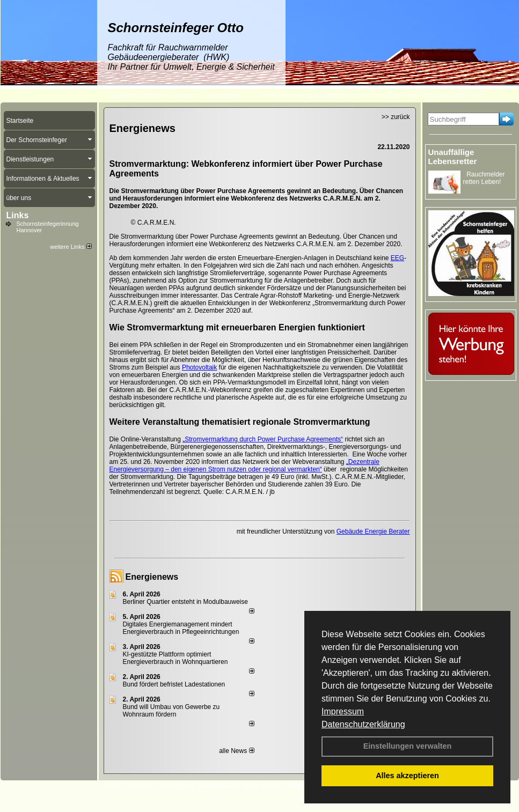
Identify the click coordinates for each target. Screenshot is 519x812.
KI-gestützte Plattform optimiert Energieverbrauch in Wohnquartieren (176, 658)
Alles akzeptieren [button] (407, 776)
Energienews (152, 577)
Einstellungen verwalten (408, 746)
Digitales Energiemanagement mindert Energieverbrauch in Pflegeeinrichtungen (181, 628)
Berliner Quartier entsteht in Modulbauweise (185, 602)
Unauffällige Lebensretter (453, 157)
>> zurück (396, 117)
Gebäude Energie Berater (373, 532)
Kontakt (139, 786)
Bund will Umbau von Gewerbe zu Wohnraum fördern (171, 711)
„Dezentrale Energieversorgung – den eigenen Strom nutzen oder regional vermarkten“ (244, 466)
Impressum (343, 711)
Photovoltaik (199, 367)
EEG (397, 258)
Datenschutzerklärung (363, 724)
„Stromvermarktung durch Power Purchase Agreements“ (263, 439)
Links (18, 215)
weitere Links (71, 247)
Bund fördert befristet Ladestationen (174, 684)
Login (112, 786)
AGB (275, 786)
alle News (236, 751)
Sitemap (301, 786)
